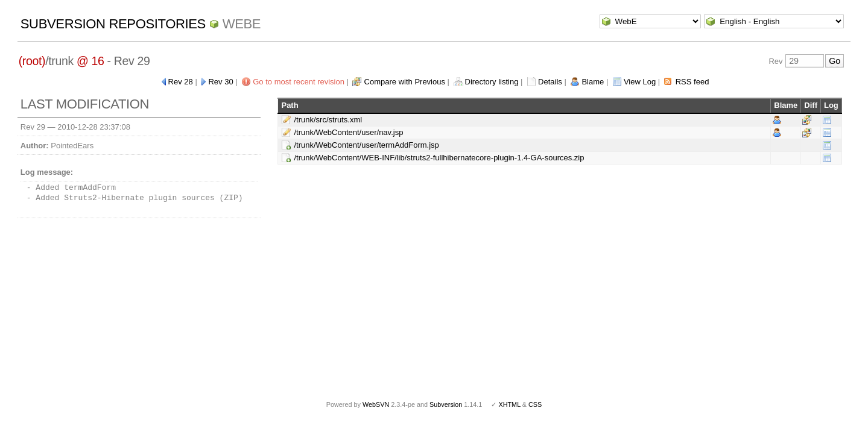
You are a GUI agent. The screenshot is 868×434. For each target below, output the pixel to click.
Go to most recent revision (299, 82)
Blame (593, 82)
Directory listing (492, 82)
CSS (535, 404)
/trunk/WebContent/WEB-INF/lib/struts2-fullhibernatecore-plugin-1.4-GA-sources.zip (439, 158)
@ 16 (90, 61)
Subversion (446, 404)
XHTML (509, 404)
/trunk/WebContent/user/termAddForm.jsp (366, 145)
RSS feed (692, 82)
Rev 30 (220, 82)
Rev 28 (181, 82)
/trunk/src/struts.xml (328, 120)
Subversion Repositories (113, 24)
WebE (242, 24)
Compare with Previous (405, 82)
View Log (640, 82)
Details (550, 82)
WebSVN (376, 404)
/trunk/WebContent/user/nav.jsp (348, 132)
